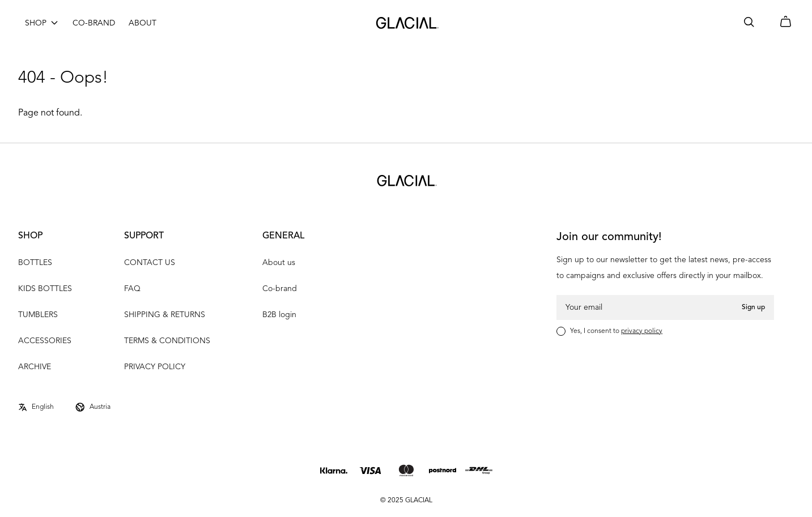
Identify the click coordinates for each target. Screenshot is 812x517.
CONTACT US (150, 263)
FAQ (132, 289)
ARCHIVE (35, 367)
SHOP (36, 23)
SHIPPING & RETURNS (165, 315)
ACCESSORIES (45, 341)
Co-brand (280, 289)
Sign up (753, 307)
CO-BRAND (94, 23)
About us (279, 263)
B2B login (279, 315)
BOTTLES (35, 263)
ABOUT (143, 23)
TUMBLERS (38, 315)
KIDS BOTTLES (45, 289)
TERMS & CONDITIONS (167, 341)
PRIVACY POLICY (155, 367)
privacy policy (642, 331)
